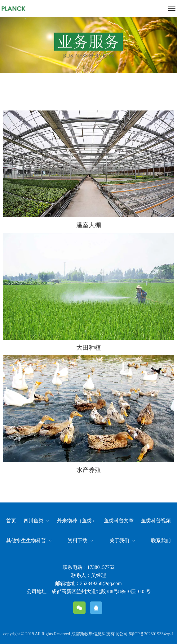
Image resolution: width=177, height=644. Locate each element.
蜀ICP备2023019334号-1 (151, 634)
